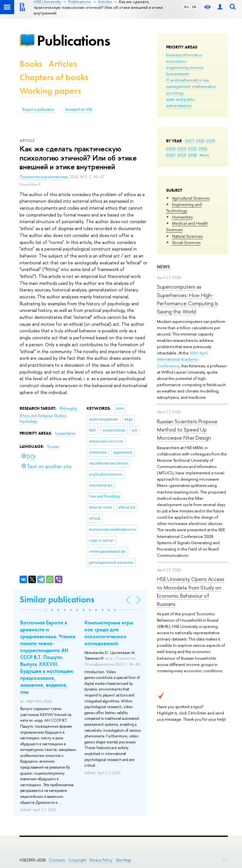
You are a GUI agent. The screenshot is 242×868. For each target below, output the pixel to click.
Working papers (50, 91)
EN (194, 7)
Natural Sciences (187, 236)
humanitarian (178, 74)
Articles (63, 64)
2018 (192, 155)
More (204, 155)
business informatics (184, 55)
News (164, 267)
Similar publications (57, 599)
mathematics (204, 86)
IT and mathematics (184, 80)
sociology (175, 93)
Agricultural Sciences (191, 198)
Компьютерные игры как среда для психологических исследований (109, 633)
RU (187, 7)
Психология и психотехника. (45, 177)
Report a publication (38, 110)
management (178, 86)
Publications (73, 40)
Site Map (124, 860)
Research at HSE (79, 110)
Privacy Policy (101, 860)
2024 (171, 149)
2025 (211, 141)
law (206, 80)
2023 (182, 149)
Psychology (29, 421)
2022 (192, 149)
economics (176, 61)
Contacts (57, 860)
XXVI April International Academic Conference (182, 359)
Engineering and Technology (184, 207)
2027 (190, 141)
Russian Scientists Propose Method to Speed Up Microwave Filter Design (187, 430)
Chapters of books (54, 77)
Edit (225, 859)
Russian (53, 447)
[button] (46, 610)
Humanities (182, 217)
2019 (182, 155)
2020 (171, 155)
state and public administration (181, 102)
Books (31, 64)
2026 (200, 141)
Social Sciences (186, 242)
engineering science (185, 67)
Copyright (77, 860)
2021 (203, 149)
